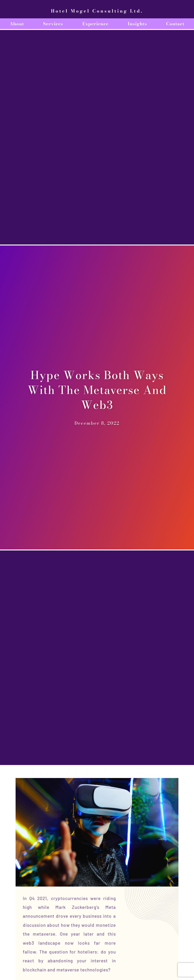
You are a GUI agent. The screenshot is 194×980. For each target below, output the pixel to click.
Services (53, 24)
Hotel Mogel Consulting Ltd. (97, 11)
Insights (137, 24)
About (17, 24)
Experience (95, 24)
